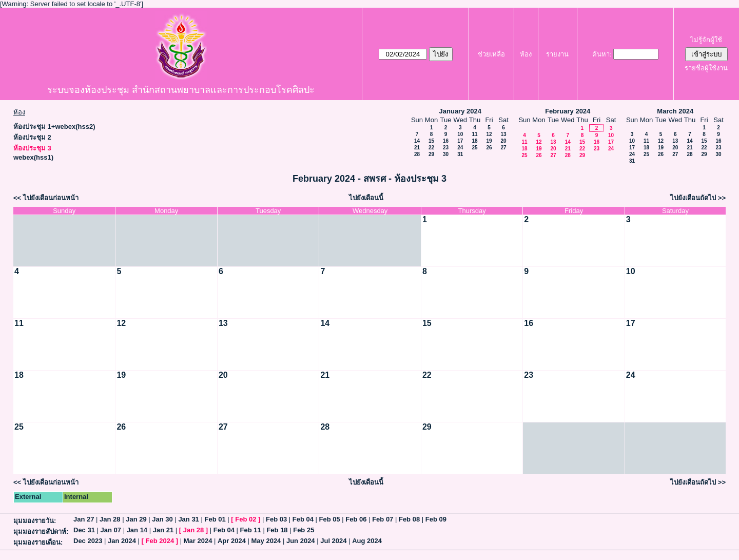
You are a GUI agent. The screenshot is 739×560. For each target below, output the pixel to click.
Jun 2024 (301, 541)
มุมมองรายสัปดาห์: (41, 532)
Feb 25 (304, 530)
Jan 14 (137, 530)
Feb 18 (277, 530)
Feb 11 (251, 530)
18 (474, 141)
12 (489, 134)
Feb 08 (409, 519)
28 (417, 154)
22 (431, 148)
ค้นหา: (602, 54)
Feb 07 (383, 519)
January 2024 (460, 111)
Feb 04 (303, 519)
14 (417, 141)
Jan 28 (110, 519)
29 (431, 154)
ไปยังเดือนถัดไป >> (698, 198)
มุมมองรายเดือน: (38, 542)
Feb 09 (436, 519)
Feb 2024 (160, 541)
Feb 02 (246, 519)
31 (460, 154)
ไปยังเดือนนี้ (366, 198)
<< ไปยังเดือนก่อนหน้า (46, 198)
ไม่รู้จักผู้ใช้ (706, 40)
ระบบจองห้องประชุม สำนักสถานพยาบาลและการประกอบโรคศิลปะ (181, 90)
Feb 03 (276, 519)
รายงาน (557, 54)
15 (431, 141)
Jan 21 (163, 530)
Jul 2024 (333, 541)
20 (503, 141)
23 (446, 148)
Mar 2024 (198, 541)
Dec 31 (84, 530)
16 (446, 141)
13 (503, 134)
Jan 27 (84, 519)
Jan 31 (188, 519)
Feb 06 (356, 519)
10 (460, 134)
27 (503, 148)
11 (474, 134)
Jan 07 (111, 530)
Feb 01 (215, 519)
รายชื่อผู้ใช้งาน (706, 68)
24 (460, 148)
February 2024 (568, 111)
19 (489, 141)
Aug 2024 (367, 541)
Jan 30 (162, 519)
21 (417, 148)
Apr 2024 (232, 541)
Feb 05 (330, 519)
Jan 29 (136, 519)
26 (489, 148)
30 (446, 154)
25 (474, 148)
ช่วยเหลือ (491, 54)
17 (460, 141)
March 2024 (675, 111)
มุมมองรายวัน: (35, 521)
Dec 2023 (88, 541)
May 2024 (266, 541)
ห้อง (526, 54)
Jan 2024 (122, 541)
